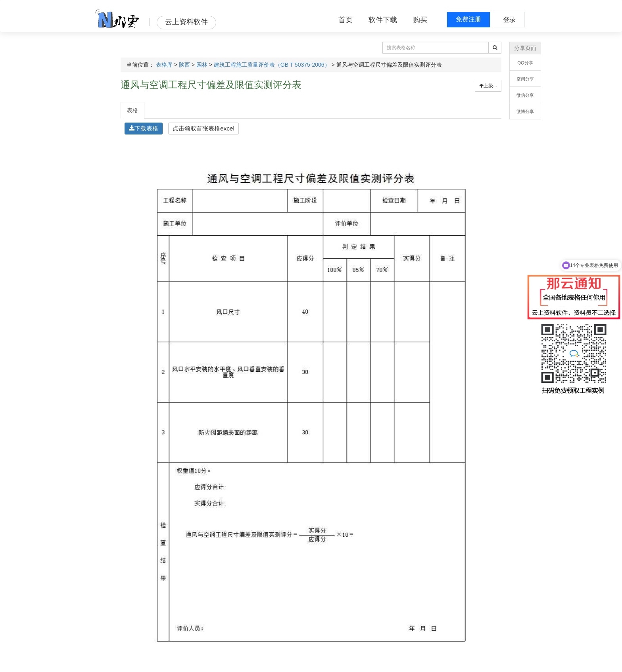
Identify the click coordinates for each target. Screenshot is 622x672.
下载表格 (144, 128)
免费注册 (468, 19)
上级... (488, 86)
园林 (202, 65)
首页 (346, 20)
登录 (509, 20)
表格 (132, 110)
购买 (420, 20)
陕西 (184, 65)
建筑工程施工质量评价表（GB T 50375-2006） (272, 65)
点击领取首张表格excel (203, 128)
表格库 (164, 65)
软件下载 (383, 20)
